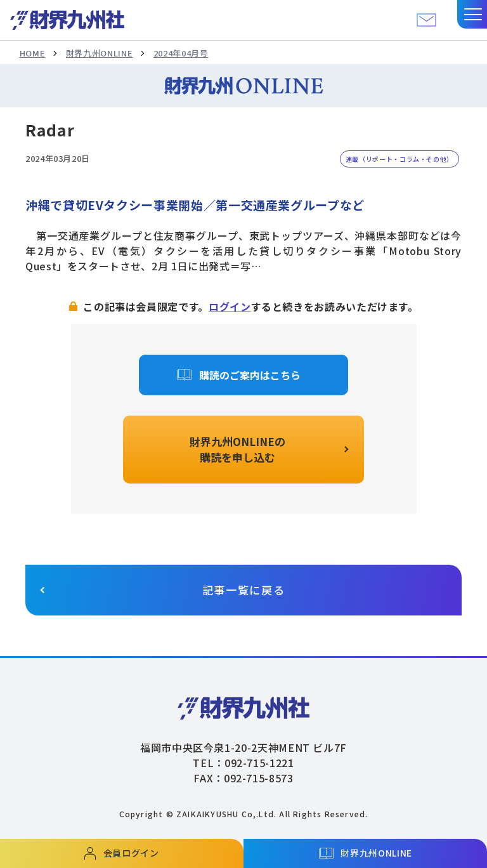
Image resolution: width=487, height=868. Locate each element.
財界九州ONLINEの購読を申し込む (237, 450)
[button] (472, 14)
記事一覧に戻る (244, 590)
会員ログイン (131, 853)
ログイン (230, 306)
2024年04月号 (181, 53)
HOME (33, 53)
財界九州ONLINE (99, 53)
